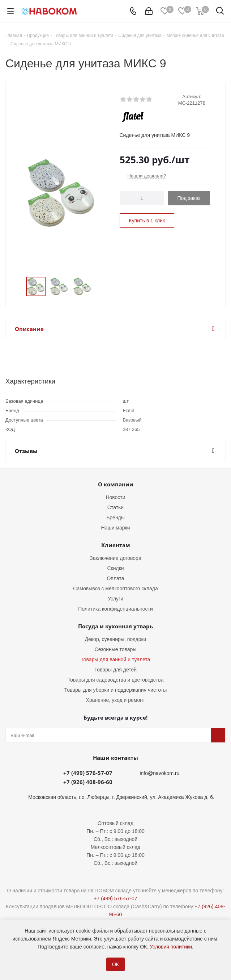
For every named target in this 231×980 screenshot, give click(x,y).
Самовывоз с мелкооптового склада (115, 589)
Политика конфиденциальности (115, 609)
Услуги (115, 599)
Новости (115, 497)
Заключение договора (115, 558)
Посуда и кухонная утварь (115, 626)
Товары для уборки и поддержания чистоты (116, 690)
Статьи (115, 507)
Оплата (115, 578)
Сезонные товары (116, 649)
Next (104, 287)
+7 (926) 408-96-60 (88, 782)
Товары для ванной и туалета (115, 659)
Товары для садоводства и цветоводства (116, 680)
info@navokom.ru (159, 773)
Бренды (115, 518)
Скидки (115, 568)
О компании (116, 484)
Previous (18, 287)
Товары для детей (115, 670)
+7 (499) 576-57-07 (88, 773)
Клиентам (116, 545)
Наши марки (116, 528)
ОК (115, 964)
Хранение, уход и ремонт (116, 700)
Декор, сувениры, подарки (116, 639)
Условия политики (171, 947)
